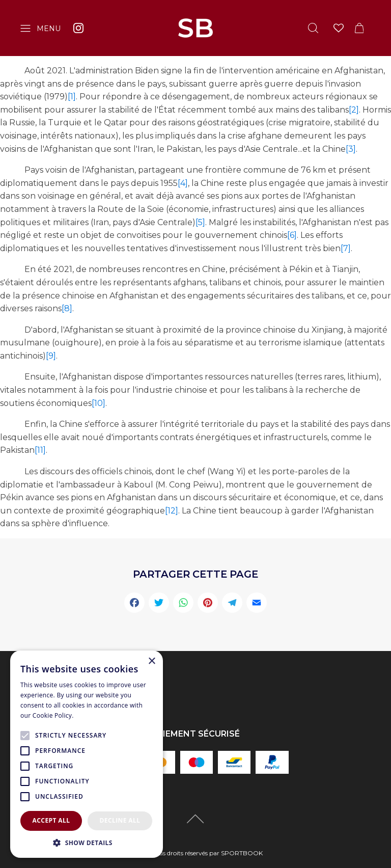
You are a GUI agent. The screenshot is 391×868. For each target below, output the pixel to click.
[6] (292, 235)
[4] (183, 183)
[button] (87, 843)
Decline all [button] (120, 820)
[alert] (87, 754)
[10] (99, 403)
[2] (354, 110)
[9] (51, 356)
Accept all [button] (51, 820)
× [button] (151, 661)
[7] (346, 248)
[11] (40, 450)
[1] (72, 97)
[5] (200, 222)
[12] (172, 511)
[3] (351, 149)
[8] (67, 308)
